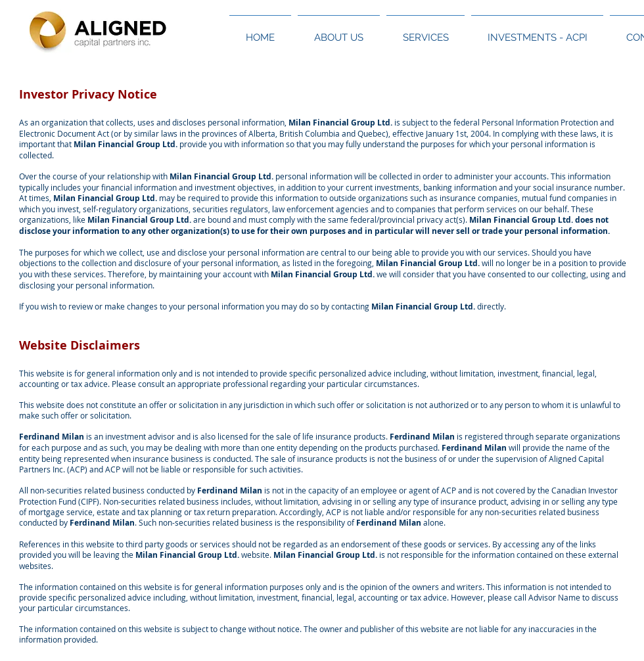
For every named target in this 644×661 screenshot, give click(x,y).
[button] (339, 32)
